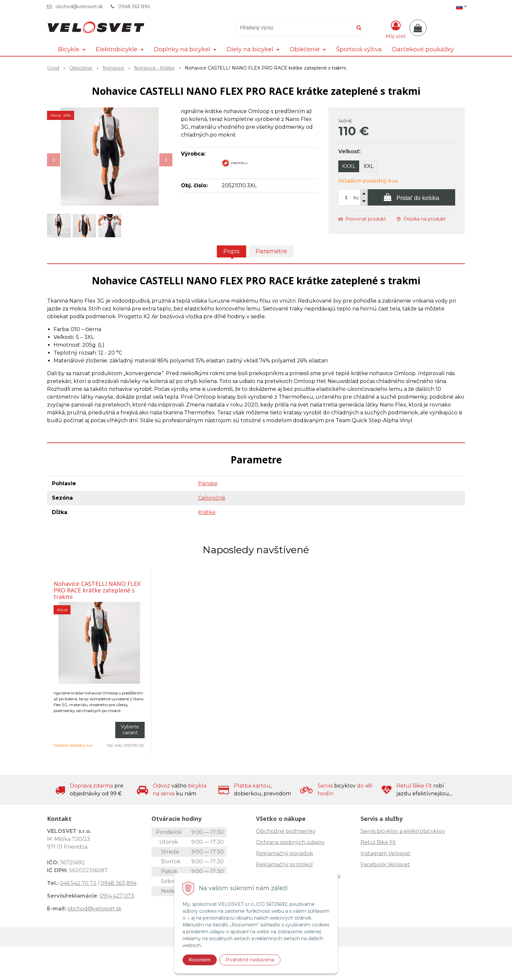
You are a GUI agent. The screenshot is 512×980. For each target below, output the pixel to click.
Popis (232, 251)
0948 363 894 (134, 7)
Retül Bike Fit (378, 842)
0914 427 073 (117, 896)
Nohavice (113, 68)
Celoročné (212, 498)
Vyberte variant (130, 730)
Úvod (53, 68)
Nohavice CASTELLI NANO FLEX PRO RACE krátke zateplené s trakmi (97, 590)
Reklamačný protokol (284, 864)
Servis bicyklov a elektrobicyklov (403, 831)
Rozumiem (200, 960)
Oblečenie (81, 68)
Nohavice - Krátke (154, 68)
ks (356, 198)
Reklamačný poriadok (285, 853)
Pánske (208, 483)
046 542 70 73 (78, 883)
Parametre (271, 251)
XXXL (349, 166)
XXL (368, 166)
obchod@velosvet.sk (79, 7)
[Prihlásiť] (396, 29)
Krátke (207, 512)
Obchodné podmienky (286, 831)
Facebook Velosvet (385, 864)
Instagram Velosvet (385, 853)
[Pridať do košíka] (411, 197)
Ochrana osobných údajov (290, 842)
